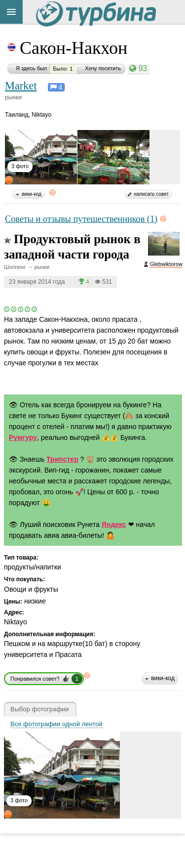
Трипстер (62, 459)
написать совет (151, 194)
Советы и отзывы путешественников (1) (81, 219)
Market (21, 86)
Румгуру (23, 437)
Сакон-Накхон (74, 48)
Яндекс (114, 524)
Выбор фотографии (40, 709)
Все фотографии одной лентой (56, 724)
